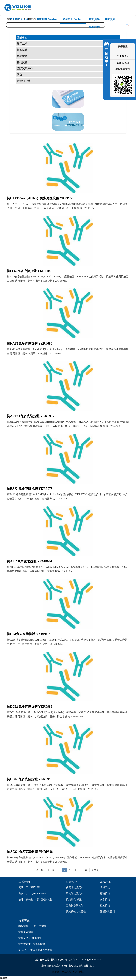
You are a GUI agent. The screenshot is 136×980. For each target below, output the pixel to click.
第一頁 (39, 870)
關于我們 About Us (21, 19)
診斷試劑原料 (25, 68)
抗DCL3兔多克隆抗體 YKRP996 (30, 779)
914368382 (123, 56)
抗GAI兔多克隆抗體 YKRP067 (28, 634)
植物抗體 (22, 62)
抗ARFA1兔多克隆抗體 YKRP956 (30, 416)
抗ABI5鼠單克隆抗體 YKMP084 (29, 561)
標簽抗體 (22, 50)
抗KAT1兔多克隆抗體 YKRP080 (29, 344)
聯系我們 (94, 27)
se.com (3, 978)
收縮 (106, 54)
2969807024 (123, 63)
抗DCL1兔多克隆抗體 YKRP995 (30, 707)
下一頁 (84, 870)
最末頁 (95, 870)
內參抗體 (22, 56)
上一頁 (51, 870)
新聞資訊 (110, 19)
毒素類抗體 (23, 81)
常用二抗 (22, 44)
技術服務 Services (47, 19)
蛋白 (19, 75)
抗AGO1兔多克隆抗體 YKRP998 (30, 852)
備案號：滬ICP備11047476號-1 (68, 972)
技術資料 (94, 19)
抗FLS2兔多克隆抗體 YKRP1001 (30, 271)
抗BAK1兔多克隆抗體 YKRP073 (30, 489)
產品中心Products (73, 19)
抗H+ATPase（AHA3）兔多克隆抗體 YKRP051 (40, 198)
